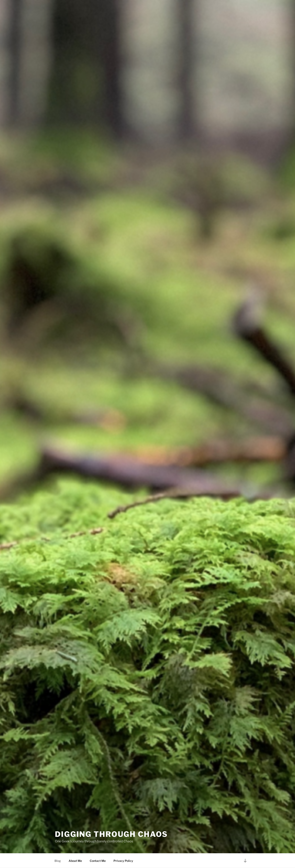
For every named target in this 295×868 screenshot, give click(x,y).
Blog (58, 861)
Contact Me (98, 861)
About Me (75, 861)
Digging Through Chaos (111, 834)
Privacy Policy (123, 861)
